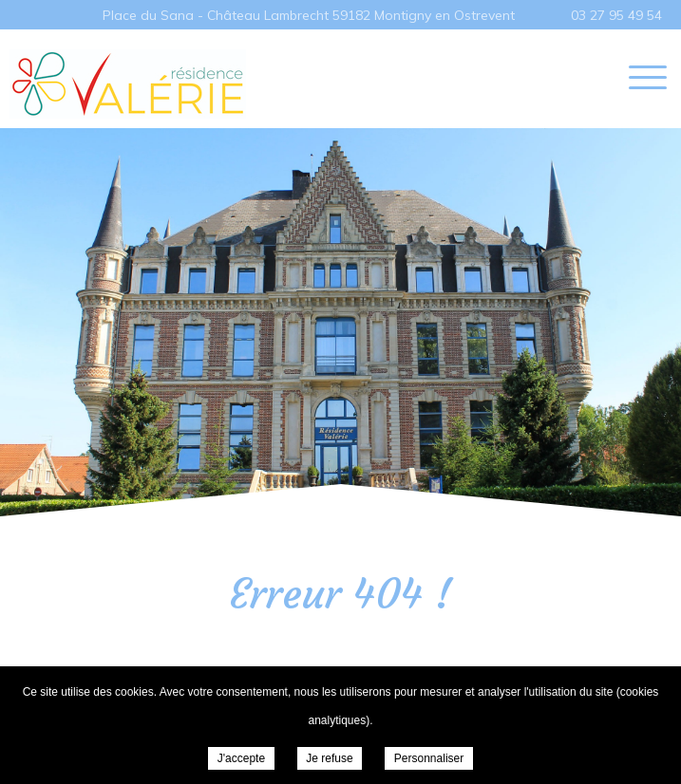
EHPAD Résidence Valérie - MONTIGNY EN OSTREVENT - (128, 84)
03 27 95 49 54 (616, 15)
